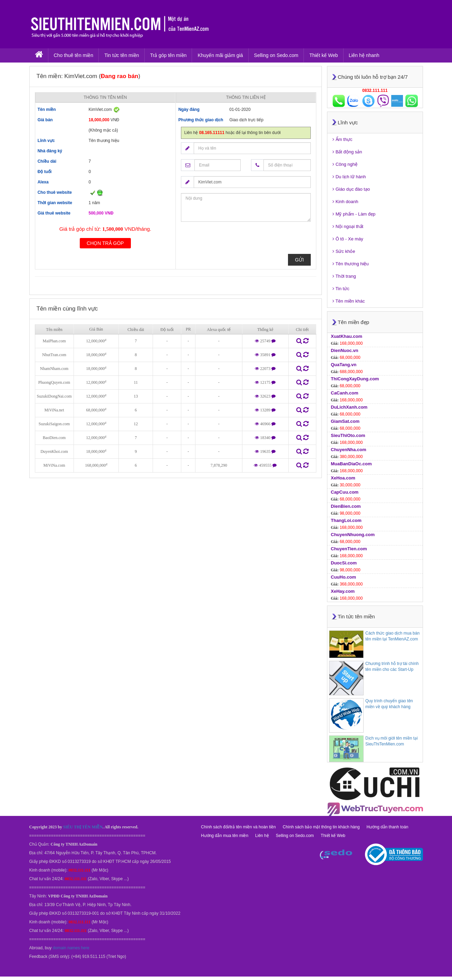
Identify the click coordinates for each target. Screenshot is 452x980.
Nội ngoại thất (348, 226)
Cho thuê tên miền (74, 55)
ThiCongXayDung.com (355, 379)
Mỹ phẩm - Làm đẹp (354, 214)
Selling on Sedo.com (276, 55)
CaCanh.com (344, 393)
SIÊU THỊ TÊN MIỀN (83, 827)
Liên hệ (262, 836)
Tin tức (341, 289)
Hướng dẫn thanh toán (388, 827)
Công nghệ (345, 164)
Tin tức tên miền (122, 55)
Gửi (299, 260)
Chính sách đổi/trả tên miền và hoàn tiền (238, 827)
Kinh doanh (345, 202)
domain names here (71, 948)
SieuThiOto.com (348, 435)
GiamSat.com (345, 421)
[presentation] (233, 240)
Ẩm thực (342, 139)
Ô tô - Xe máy (348, 239)
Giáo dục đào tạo (351, 189)
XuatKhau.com (347, 336)
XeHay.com (343, 591)
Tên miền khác (349, 301)
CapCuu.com (345, 492)
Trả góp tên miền (169, 55)
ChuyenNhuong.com (353, 535)
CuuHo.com (343, 577)
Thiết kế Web (324, 55)
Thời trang (344, 276)
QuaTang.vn (344, 365)
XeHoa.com (343, 478)
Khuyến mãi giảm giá (220, 55)
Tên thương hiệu (351, 264)
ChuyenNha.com (349, 450)
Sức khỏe (344, 251)
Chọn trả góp (105, 243)
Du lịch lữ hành (349, 177)
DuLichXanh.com (349, 407)
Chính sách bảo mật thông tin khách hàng (321, 827)
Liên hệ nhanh (364, 55)
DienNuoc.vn (344, 350)
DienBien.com (346, 506)
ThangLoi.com (346, 520)
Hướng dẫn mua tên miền (225, 836)
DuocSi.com (344, 563)
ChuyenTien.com (349, 549)
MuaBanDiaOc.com (351, 464)
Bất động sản (347, 152)
